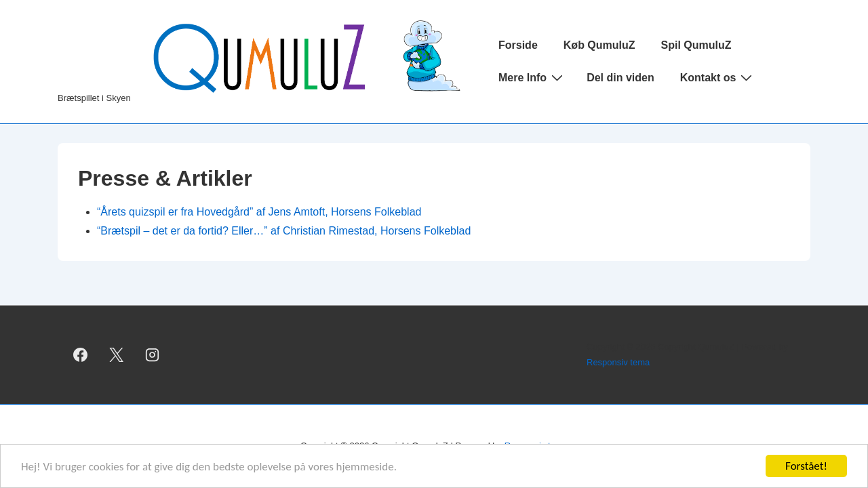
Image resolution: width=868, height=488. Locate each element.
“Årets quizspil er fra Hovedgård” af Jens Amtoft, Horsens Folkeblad (259, 212)
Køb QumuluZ (599, 45)
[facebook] (81, 355)
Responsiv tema (618, 362)
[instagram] (153, 355)
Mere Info (532, 77)
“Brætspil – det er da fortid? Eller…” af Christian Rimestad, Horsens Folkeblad (284, 231)
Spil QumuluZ (696, 45)
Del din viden (620, 78)
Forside (518, 45)
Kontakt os (718, 77)
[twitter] (117, 355)
